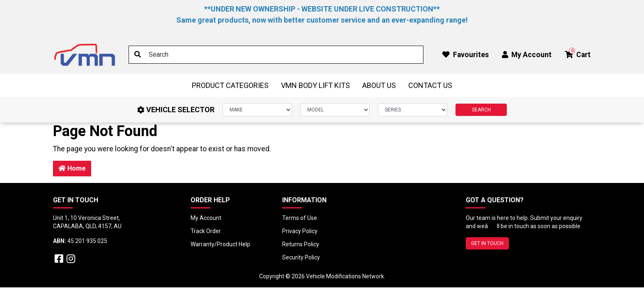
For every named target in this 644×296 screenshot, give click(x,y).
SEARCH (481, 110)
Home (72, 168)
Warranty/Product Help (220, 244)
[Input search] (276, 55)
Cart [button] (578, 53)
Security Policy (301, 257)
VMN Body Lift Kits (315, 85)
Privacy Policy (300, 231)
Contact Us (430, 85)
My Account (206, 218)
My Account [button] (527, 55)
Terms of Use (300, 218)
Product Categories (230, 85)
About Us (379, 85)
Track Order (206, 231)
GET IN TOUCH (487, 243)
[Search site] (138, 55)
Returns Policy (301, 244)
